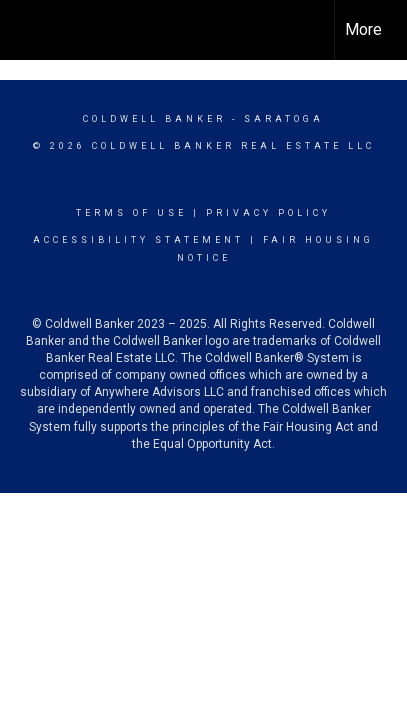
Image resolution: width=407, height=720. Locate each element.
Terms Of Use (131, 213)
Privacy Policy (268, 213)
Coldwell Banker (154, 119)
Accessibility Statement (138, 240)
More (363, 29)
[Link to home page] (33, 30)
